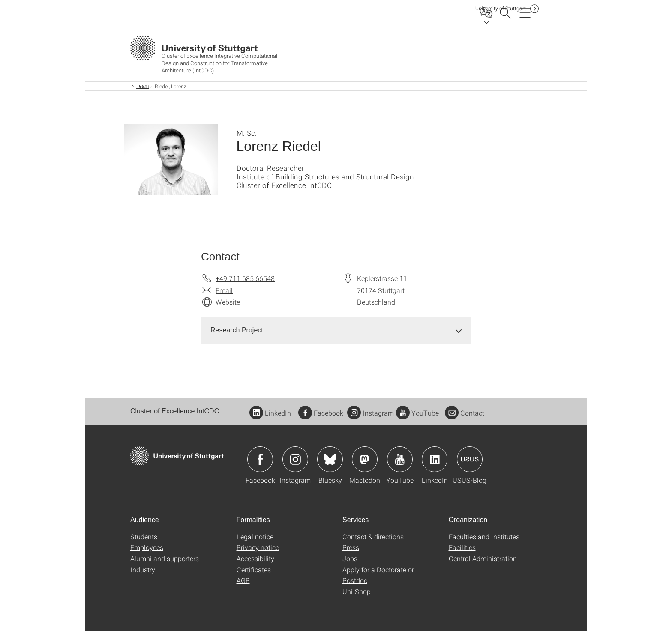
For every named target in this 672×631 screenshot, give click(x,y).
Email (224, 290)
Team (142, 86)
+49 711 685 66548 (245, 278)
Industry (143, 570)
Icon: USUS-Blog (470, 459)
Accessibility (255, 558)
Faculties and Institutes (484, 537)
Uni (501, 8)
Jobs (350, 558)
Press (351, 547)
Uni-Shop (357, 591)
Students (144, 537)
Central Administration (483, 558)
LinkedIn (270, 413)
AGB (243, 580)
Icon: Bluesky (330, 459)
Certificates (254, 570)
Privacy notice (258, 547)
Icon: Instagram (295, 459)
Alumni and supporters (165, 558)
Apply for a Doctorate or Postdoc (378, 575)
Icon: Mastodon (365, 459)
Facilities (462, 547)
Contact (465, 413)
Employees (147, 547)
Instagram (370, 413)
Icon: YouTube (400, 459)
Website (228, 302)
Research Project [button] (237, 330)
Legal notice (255, 537)
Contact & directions (373, 537)
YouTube (417, 413)
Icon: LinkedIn (435, 459)
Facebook (321, 413)
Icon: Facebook (260, 459)
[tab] (336, 330)
